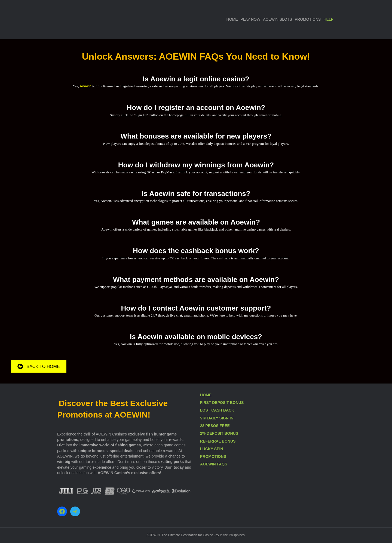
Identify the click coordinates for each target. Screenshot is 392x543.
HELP (328, 19)
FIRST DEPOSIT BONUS (222, 403)
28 (203, 426)
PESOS (212, 426)
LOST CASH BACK (217, 410)
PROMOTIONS (308, 19)
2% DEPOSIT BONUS (219, 433)
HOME (232, 19)
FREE (225, 426)
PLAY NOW (251, 19)
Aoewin (86, 86)
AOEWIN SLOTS (278, 19)
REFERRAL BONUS (218, 441)
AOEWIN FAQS (214, 464)
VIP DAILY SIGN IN (217, 418)
